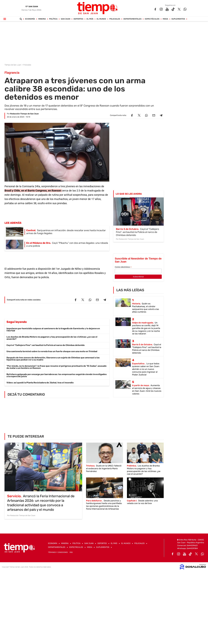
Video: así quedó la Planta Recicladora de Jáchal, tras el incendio (40, 383)
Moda (165, 19)
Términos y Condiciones (58, 552)
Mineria (42, 19)
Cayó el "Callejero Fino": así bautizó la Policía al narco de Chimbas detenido (46, 345)
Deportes (78, 19)
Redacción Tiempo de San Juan (24, 114)
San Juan (66, 19)
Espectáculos (152, 19)
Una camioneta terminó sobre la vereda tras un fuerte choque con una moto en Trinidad (52, 351)
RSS (71, 552)
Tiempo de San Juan (13, 65)
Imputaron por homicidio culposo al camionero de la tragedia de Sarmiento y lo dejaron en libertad (53, 330)
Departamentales (133, 19)
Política (53, 19)
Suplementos (178, 19)
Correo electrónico (123, 267)
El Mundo (101, 19)
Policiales (115, 19)
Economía (30, 19)
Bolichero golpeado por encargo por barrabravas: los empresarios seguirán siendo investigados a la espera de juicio (57, 375)
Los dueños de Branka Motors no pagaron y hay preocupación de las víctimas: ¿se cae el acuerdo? (52, 338)
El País (90, 19)
